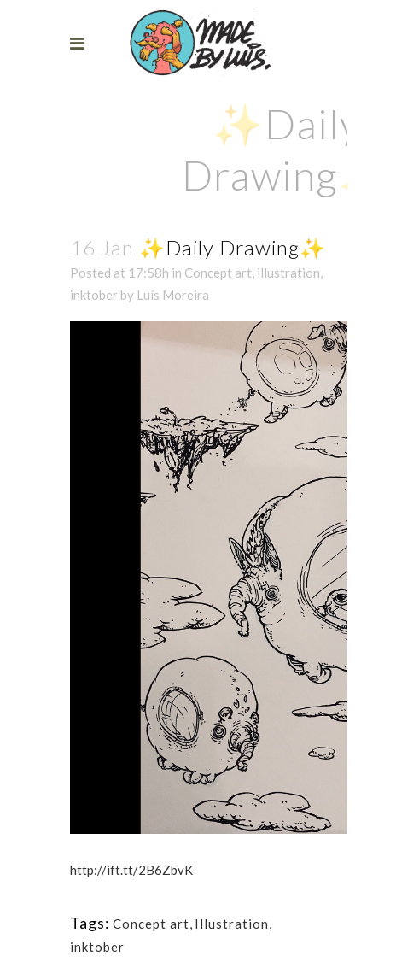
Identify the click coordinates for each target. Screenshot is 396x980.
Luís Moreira (173, 295)
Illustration (232, 924)
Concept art (218, 273)
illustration (288, 273)
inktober (94, 295)
